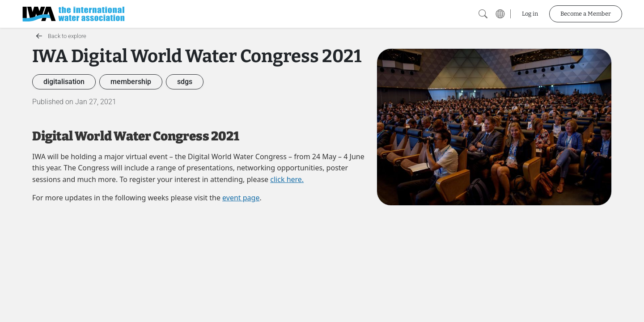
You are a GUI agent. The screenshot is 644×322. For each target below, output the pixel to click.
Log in (530, 14)
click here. (287, 179)
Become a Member (586, 14)
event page (241, 198)
